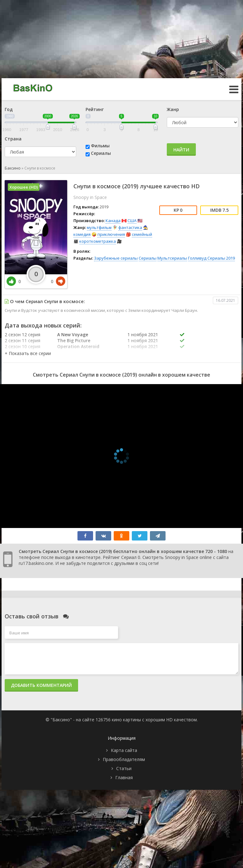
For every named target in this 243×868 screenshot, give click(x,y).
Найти (181, 150)
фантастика (130, 227)
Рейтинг (95, 109)
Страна (13, 139)
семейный (142, 234)
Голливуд (197, 258)
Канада (113, 221)
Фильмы (100, 146)
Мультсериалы (172, 258)
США (132, 221)
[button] (28, 353)
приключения (111, 234)
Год (9, 109)
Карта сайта (124, 750)
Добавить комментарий (41, 685)
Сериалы (101, 153)
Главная (124, 777)
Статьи (124, 768)
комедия (82, 234)
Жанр (173, 109)
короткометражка (98, 241)
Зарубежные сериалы (116, 258)
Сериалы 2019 (221, 258)
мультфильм (99, 227)
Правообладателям (124, 759)
